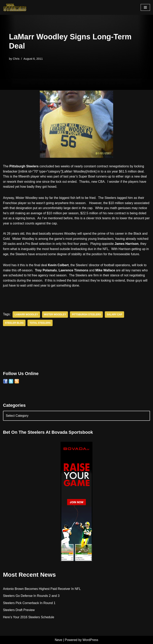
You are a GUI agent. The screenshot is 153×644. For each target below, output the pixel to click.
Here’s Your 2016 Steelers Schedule (29, 617)
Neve (58, 640)
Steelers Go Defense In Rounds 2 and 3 (31, 596)
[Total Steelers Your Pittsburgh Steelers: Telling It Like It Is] (15, 7)
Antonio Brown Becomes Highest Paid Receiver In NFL (42, 589)
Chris (16, 59)
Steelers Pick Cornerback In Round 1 (29, 603)
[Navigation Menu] (145, 7)
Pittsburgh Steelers (86, 315)
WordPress (90, 640)
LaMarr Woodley (26, 315)
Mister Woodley (55, 315)
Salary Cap (114, 315)
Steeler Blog (14, 323)
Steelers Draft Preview (19, 610)
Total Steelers (40, 323)
